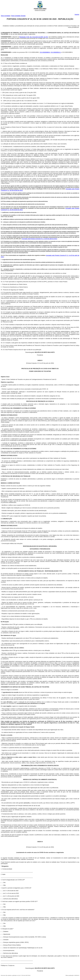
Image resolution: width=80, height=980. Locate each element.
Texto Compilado (5, 16)
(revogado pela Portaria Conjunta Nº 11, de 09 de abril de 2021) (39, 239)
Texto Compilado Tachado (18, 16)
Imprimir (77, 14)
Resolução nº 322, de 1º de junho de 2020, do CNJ (34, 37)
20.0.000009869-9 (45, 52)
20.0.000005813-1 (56, 52)
